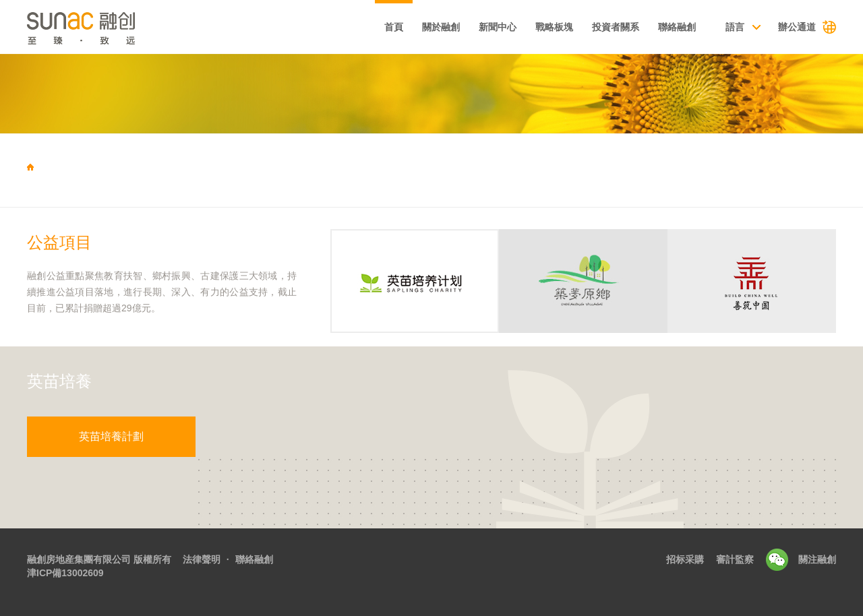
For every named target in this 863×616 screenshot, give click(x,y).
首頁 (394, 27)
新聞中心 (498, 27)
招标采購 (685, 559)
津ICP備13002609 (65, 573)
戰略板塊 (554, 27)
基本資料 (335, 28)
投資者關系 (616, 27)
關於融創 (441, 27)
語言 (735, 27)
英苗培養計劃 (111, 436)
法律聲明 (202, 559)
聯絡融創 (677, 27)
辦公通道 (797, 27)
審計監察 (735, 559)
